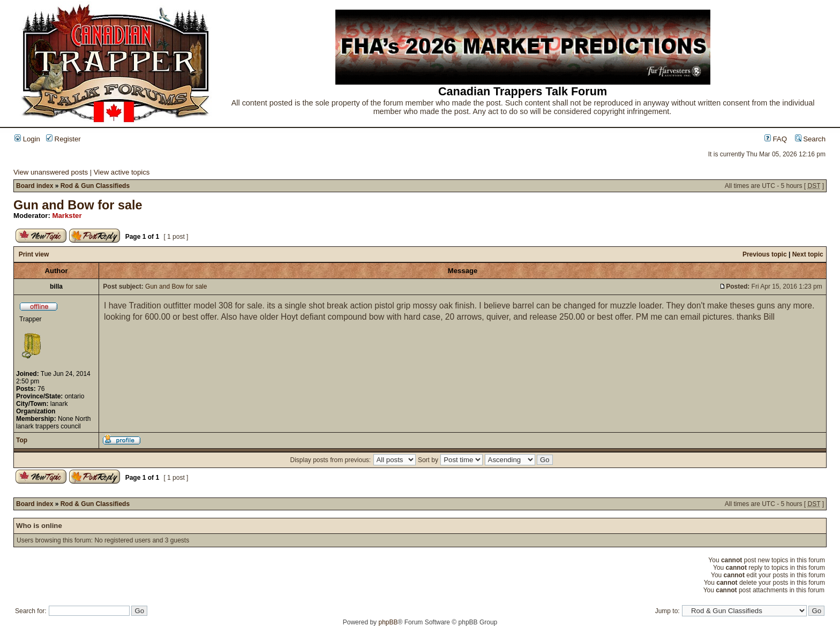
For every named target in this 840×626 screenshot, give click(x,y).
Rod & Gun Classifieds (95, 186)
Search (810, 139)
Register (63, 139)
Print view (34, 254)
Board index (35, 186)
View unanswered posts (51, 172)
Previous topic (765, 254)
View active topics (122, 172)
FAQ (776, 139)
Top (22, 440)
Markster (67, 216)
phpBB (388, 622)
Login (27, 139)
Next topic (808, 254)
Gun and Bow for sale (78, 205)
